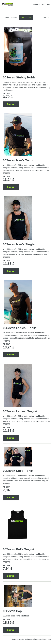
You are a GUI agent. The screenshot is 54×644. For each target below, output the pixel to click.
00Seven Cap (12, 611)
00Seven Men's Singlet (19, 244)
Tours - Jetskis (11, 18)
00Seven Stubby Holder (20, 77)
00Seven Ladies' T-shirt (20, 328)
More (46, 18)
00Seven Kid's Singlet (19, 549)
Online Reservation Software (22, 639)
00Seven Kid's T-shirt (18, 471)
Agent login (47, 639)
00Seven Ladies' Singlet (20, 411)
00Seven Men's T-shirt (19, 160)
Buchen (11, 104)
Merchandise (26, 18)
